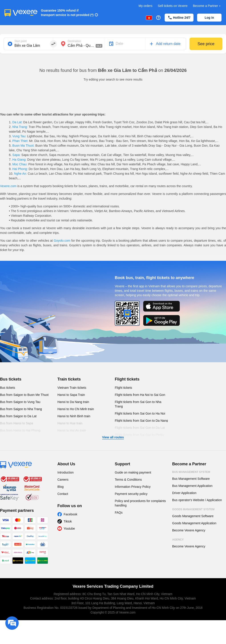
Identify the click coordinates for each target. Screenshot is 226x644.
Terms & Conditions (128, 480)
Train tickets (69, 379)
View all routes (113, 437)
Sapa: (16, 155)
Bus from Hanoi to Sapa (17, 423)
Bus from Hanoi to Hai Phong (20, 430)
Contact (63, 494)
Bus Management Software (191, 479)
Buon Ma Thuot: (23, 146)
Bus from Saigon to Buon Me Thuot (24, 395)
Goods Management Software (193, 516)
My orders (145, 6)
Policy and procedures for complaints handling (140, 503)
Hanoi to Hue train (70, 423)
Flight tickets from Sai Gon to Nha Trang (138, 404)
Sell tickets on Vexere (173, 6)
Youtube (69, 529)
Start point (21, 41)
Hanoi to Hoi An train (72, 430)
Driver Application (184, 493)
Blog (61, 487)
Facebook (70, 514)
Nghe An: (20, 174)
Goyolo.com (62, 241)
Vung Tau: (19, 136)
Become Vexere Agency (189, 530)
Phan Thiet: (20, 141)
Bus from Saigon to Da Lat (18, 416)
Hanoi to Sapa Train (71, 395)
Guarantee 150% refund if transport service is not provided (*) (67, 13)
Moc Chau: (20, 164)
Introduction (66, 472)
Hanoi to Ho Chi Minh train (76, 409)
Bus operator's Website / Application (197, 500)
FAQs (119, 512)
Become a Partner (207, 6)
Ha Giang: (19, 160)
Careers (63, 480)
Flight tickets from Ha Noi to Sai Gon (140, 395)
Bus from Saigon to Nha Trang (21, 409)
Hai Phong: (20, 169)
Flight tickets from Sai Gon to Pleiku (139, 435)
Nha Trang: (20, 127)
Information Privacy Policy (133, 487)
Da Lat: (17, 122)
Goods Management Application (194, 523)
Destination (74, 41)
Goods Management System (193, 509)
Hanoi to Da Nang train (73, 402)
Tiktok (68, 521)
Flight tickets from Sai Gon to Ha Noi (140, 413)
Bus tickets (11, 379)
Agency (178, 540)
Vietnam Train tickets (72, 388)
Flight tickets (127, 379)
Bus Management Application (192, 486)
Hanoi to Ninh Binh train (74, 416)
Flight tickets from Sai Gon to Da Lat (140, 428)
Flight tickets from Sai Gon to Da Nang (141, 421)
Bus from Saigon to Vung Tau (20, 402)
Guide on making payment (133, 472)
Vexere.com (8, 186)
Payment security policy (131, 494)
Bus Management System (191, 472)
